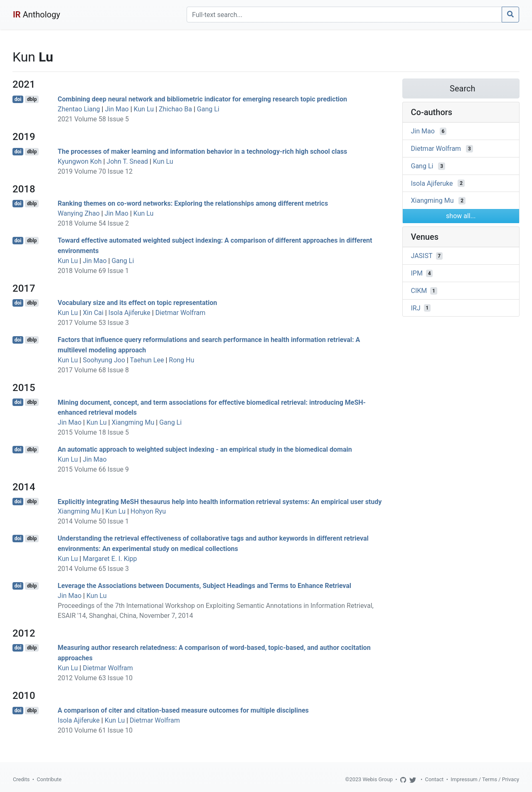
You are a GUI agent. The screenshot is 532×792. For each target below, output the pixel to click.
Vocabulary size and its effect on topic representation (137, 303)
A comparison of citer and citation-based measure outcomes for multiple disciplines (183, 710)
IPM (417, 273)
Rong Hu (181, 360)
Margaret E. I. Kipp (110, 559)
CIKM (419, 291)
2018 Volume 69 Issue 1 (93, 271)
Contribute (49, 779)
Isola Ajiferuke (129, 313)
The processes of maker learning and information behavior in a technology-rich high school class (202, 151)
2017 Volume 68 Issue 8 (93, 370)
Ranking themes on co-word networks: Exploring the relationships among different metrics (193, 203)
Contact (435, 779)
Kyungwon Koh (80, 161)
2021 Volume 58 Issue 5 (93, 119)
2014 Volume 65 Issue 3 (93, 569)
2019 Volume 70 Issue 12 (95, 171)
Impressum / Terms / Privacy (485, 779)
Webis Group (378, 779)
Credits (21, 779)
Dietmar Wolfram (181, 313)
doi (18, 99)
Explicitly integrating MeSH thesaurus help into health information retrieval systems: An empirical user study (220, 501)
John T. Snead (127, 161)
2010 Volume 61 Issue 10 (95, 730)
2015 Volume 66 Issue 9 (93, 469)
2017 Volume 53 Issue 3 (93, 323)
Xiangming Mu (133, 422)
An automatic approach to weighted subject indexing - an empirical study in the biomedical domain (205, 449)
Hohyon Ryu (148, 511)
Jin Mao (117, 109)
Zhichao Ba (175, 109)
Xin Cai (93, 313)
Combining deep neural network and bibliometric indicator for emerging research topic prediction (202, 99)
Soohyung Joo (104, 360)
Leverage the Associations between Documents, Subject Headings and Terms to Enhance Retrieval (204, 586)
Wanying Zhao (79, 213)
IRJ (416, 308)
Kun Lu (144, 109)
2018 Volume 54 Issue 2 (93, 223)
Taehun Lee (147, 360)
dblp (32, 99)
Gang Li (208, 109)
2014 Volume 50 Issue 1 (93, 521)
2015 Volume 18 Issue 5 (93, 432)
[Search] (344, 15)
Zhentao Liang (79, 109)
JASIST (422, 256)
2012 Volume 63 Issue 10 (95, 678)
